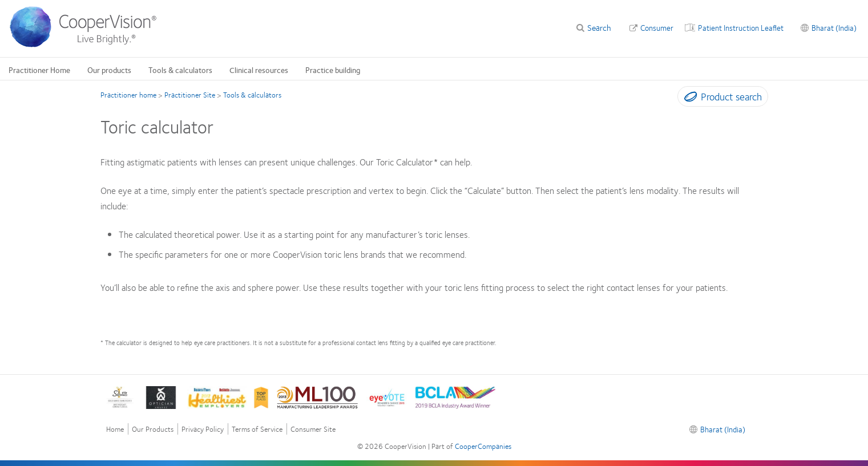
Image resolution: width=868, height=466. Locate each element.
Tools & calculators (180, 70)
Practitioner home (128, 95)
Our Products (153, 429)
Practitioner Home (39, 70)
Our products (109, 70)
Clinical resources (259, 70)
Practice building (333, 70)
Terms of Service (257, 429)
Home (115, 429)
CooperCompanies (483, 446)
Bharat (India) (834, 27)
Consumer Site (313, 429)
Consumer (657, 27)
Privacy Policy (203, 429)
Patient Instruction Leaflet (741, 27)
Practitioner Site (190, 95)
